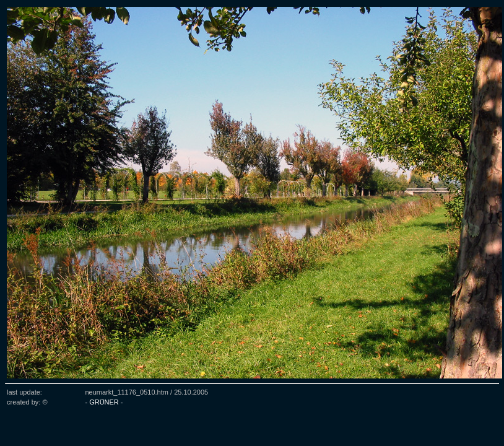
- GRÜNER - (104, 402)
